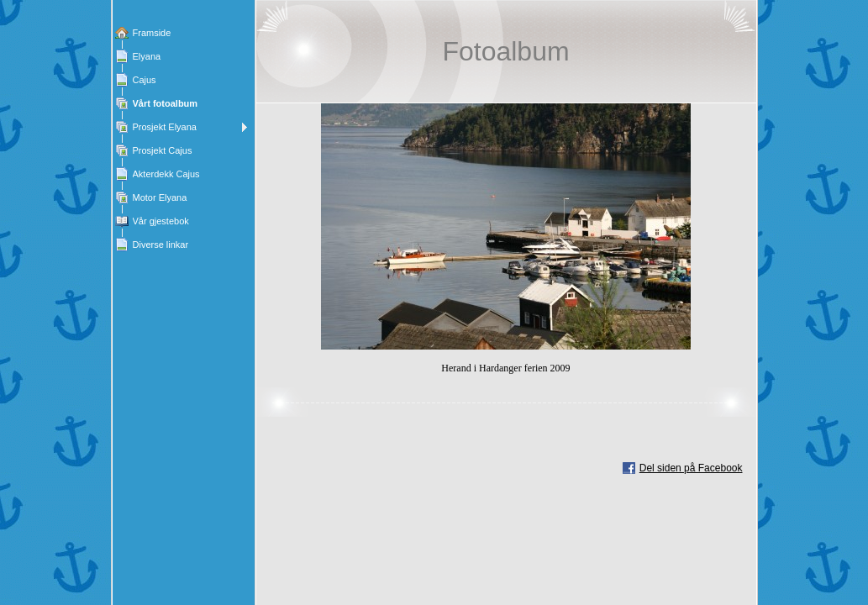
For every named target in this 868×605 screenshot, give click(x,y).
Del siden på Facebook (691, 468)
